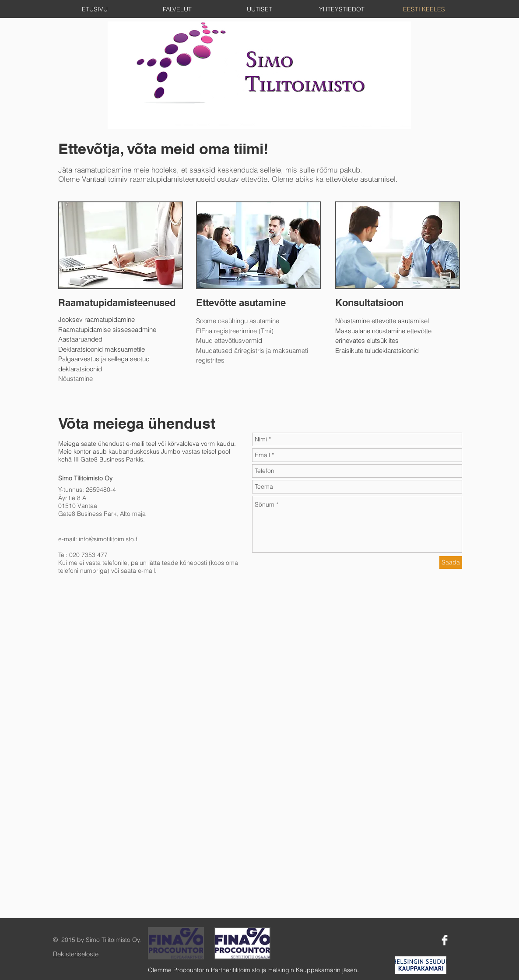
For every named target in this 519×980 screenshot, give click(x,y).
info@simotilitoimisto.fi (109, 539)
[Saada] (451, 562)
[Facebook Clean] (445, 940)
